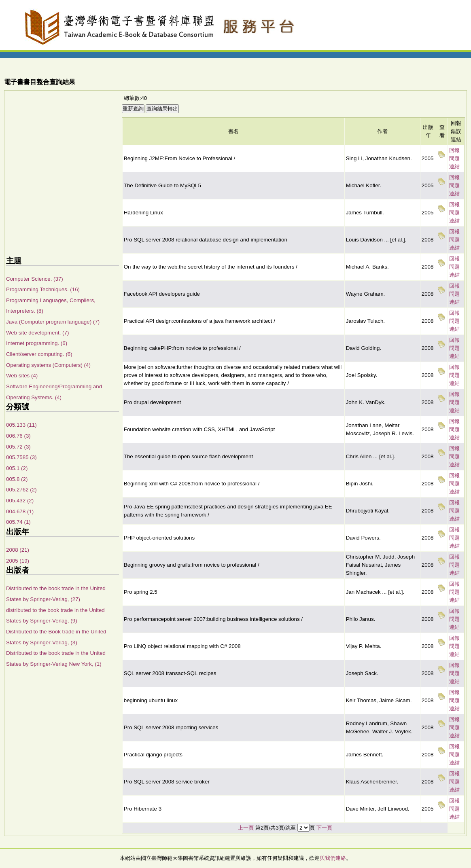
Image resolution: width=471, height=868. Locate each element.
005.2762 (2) (21, 490)
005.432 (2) (20, 501)
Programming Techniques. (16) (43, 289)
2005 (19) (18, 561)
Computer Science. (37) (35, 279)
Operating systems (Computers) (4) (48, 365)
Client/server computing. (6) (39, 354)
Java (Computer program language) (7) (53, 322)
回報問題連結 (454, 158)
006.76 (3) (18, 436)
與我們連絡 (333, 858)
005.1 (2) (17, 468)
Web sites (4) (22, 376)
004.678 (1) (20, 511)
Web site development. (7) (37, 333)
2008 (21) (18, 550)
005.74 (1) (18, 522)
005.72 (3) (18, 447)
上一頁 (246, 828)
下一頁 (324, 828)
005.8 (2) (17, 479)
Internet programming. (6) (37, 343)
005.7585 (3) (21, 457)
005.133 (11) (21, 425)
